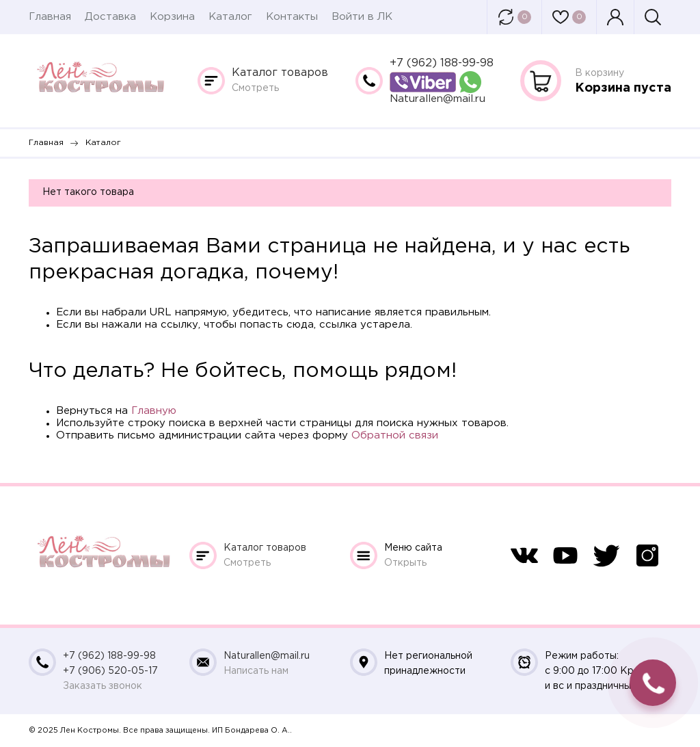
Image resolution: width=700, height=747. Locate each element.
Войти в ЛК (362, 17)
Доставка (110, 17)
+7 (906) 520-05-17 (110, 671)
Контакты (292, 17)
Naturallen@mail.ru (437, 99)
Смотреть (255, 88)
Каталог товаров (280, 73)
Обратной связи (395, 435)
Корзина (172, 17)
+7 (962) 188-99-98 (442, 63)
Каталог (230, 17)
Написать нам (256, 671)
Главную (154, 411)
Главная (50, 17)
